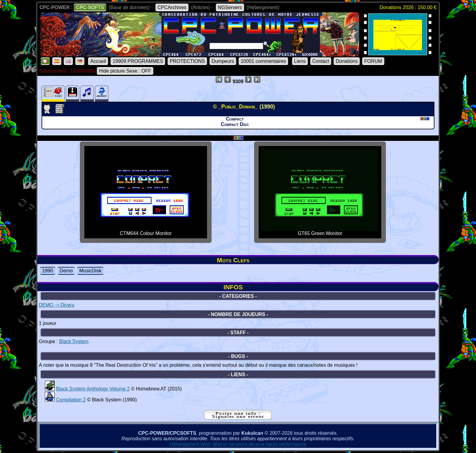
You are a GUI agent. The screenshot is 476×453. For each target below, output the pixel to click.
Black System (74, 341)
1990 (48, 271)
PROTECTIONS (187, 61)
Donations (347, 61)
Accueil (98, 61)
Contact (321, 61)
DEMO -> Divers (57, 305)
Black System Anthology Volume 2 (93, 389)
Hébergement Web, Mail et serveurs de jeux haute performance (238, 444)
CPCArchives (172, 7)
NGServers (230, 7)
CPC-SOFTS (90, 7)
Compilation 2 (71, 400)
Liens (300, 61)
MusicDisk (90, 271)
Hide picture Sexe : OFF (125, 71)
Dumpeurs (223, 61)
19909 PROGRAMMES (138, 61)
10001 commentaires (263, 61)
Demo (66, 271)
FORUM (373, 61)
